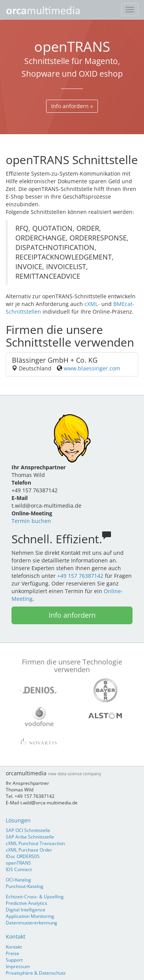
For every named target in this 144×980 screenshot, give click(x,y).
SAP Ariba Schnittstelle (30, 837)
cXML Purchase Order (29, 850)
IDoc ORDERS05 (23, 856)
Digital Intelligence (26, 909)
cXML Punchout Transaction (35, 843)
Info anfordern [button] (72, 615)
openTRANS (18, 863)
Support (14, 960)
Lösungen (18, 820)
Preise (12, 953)
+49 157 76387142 (80, 576)
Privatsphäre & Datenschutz (36, 973)
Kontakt (16, 936)
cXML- (92, 304)
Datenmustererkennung (31, 922)
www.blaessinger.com (92, 368)
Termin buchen (31, 521)
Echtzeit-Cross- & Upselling (35, 896)
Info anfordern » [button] (72, 106)
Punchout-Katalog (25, 886)
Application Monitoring (30, 916)
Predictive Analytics (26, 903)
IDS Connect (19, 869)
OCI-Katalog (18, 880)
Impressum (18, 966)
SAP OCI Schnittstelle (28, 830)
